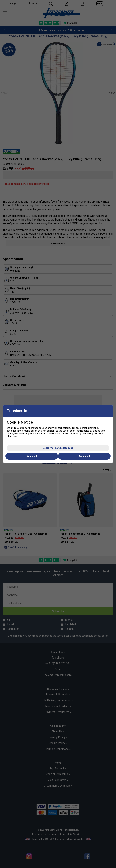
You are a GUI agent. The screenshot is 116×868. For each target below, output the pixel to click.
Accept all (84, 456)
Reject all (32, 456)
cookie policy (30, 431)
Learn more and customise (58, 448)
